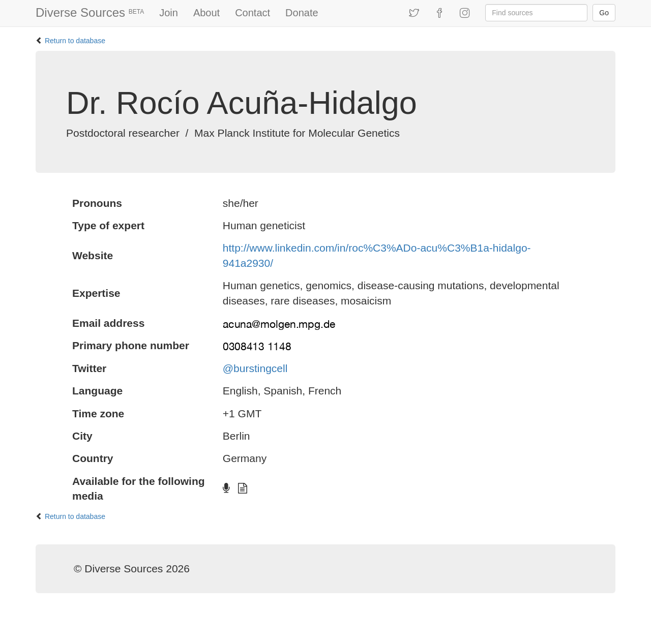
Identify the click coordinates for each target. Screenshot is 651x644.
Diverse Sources (90, 12)
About (206, 13)
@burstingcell (255, 368)
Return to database (75, 41)
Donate (302, 13)
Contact (253, 13)
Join (169, 13)
